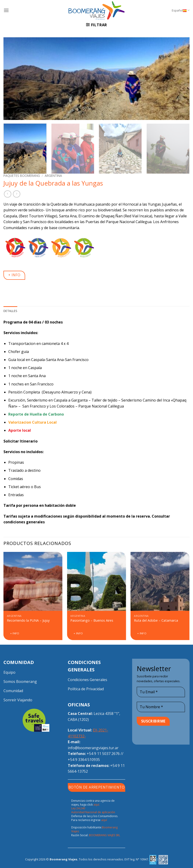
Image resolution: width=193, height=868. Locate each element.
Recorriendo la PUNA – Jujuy (28, 620)
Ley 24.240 (78, 808)
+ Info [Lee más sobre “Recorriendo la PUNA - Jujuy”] (15, 633)
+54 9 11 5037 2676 (103, 754)
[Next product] (7, 194)
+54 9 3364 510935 (84, 760)
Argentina (53, 176)
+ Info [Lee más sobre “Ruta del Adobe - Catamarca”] (142, 633)
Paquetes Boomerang (22, 176)
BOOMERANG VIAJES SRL (105, 835)
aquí (104, 820)
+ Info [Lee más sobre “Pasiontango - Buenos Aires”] (78, 633)
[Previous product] (16, 194)
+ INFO (14, 275)
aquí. (97, 805)
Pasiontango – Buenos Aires (92, 620)
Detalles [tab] (10, 311)
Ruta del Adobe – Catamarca (156, 620)
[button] (6, 10)
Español (181, 10)
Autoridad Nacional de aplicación (93, 812)
